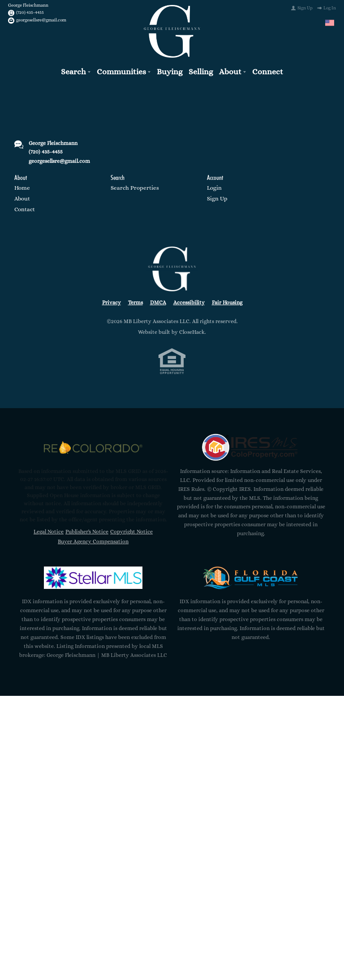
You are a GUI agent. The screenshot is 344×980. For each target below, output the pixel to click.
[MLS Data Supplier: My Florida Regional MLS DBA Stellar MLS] (93, 575)
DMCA (158, 300)
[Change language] (330, 23)
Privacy (112, 300)
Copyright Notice (131, 529)
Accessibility (189, 300)
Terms (135, 300)
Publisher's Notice (87, 529)
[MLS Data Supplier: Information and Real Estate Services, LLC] (251, 445)
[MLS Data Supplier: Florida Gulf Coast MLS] (251, 575)
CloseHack (192, 330)
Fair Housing (227, 300)
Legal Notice (49, 529)
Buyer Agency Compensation (93, 539)
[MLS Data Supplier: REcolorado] (93, 445)
